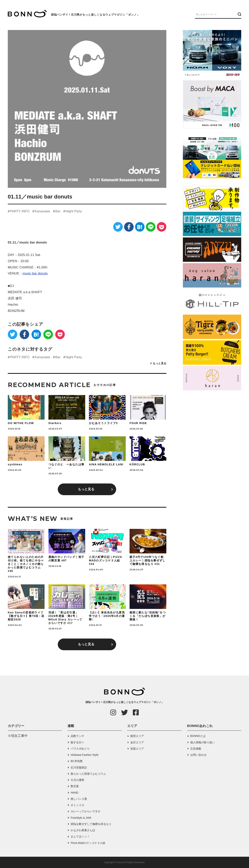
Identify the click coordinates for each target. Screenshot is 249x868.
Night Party (74, 211)
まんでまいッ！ (80, 836)
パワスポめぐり (80, 749)
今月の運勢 (77, 780)
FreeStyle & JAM (81, 818)
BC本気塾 (77, 761)
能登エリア (137, 736)
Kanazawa (42, 211)
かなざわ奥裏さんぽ (83, 830)
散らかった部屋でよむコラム (88, 774)
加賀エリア (137, 749)
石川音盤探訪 (79, 767)
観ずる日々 (77, 742)
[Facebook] (129, 227)
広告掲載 (196, 749)
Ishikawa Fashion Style (85, 755)
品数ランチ (77, 736)
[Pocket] (162, 227)
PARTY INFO (20, 211)
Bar (58, 211)
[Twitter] (118, 227)
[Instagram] (113, 712)
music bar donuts (35, 273)
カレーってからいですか (86, 811)
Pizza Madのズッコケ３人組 (88, 843)
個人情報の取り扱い (203, 742)
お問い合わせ (198, 755)
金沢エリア (137, 742)
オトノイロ (77, 805)
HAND (75, 793)
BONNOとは (198, 736)
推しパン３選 (79, 799)
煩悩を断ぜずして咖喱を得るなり (91, 824)
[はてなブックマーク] (140, 227)
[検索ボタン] (239, 14)
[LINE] (151, 227)
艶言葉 (75, 786)
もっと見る (160, 363)
